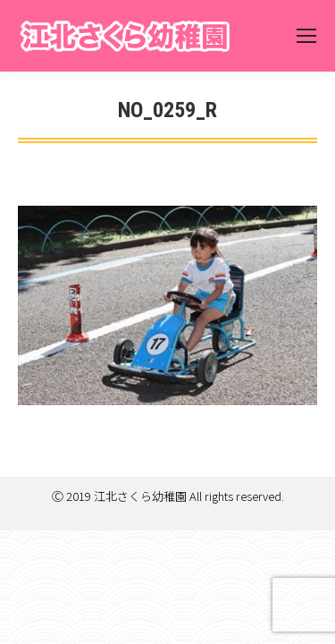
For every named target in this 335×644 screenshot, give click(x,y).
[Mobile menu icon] (306, 36)
